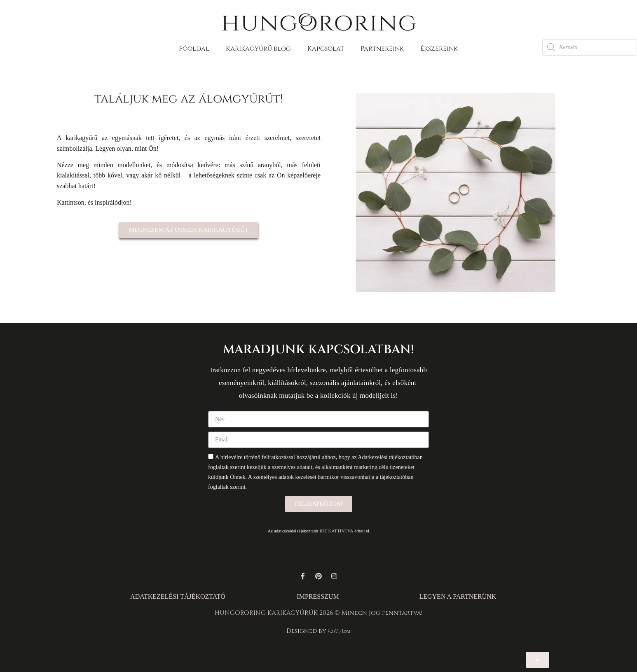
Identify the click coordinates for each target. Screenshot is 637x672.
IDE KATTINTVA (337, 531)
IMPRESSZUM (318, 596)
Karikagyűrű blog (258, 49)
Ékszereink (439, 49)
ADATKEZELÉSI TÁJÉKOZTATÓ (178, 596)
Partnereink (382, 49)
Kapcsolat (326, 49)
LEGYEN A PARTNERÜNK (458, 596)
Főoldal (194, 49)
